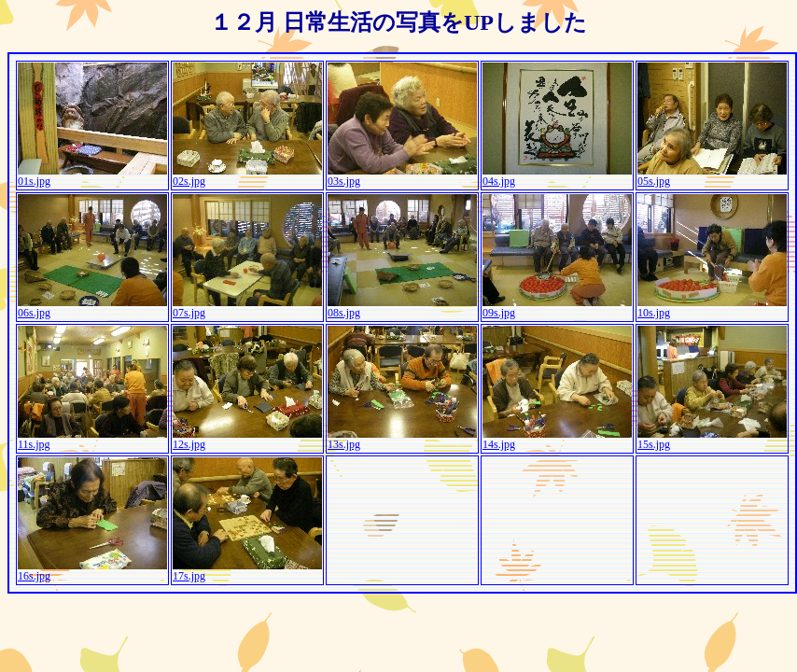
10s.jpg (712, 308)
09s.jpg (557, 308)
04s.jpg (557, 176)
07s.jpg (247, 308)
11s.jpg (92, 439)
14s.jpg (557, 439)
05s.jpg (712, 176)
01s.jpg (92, 176)
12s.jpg (247, 439)
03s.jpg (402, 176)
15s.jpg (712, 439)
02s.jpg (247, 176)
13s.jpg (402, 439)
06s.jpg (92, 308)
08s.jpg (402, 308)
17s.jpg (247, 571)
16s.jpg (92, 571)
